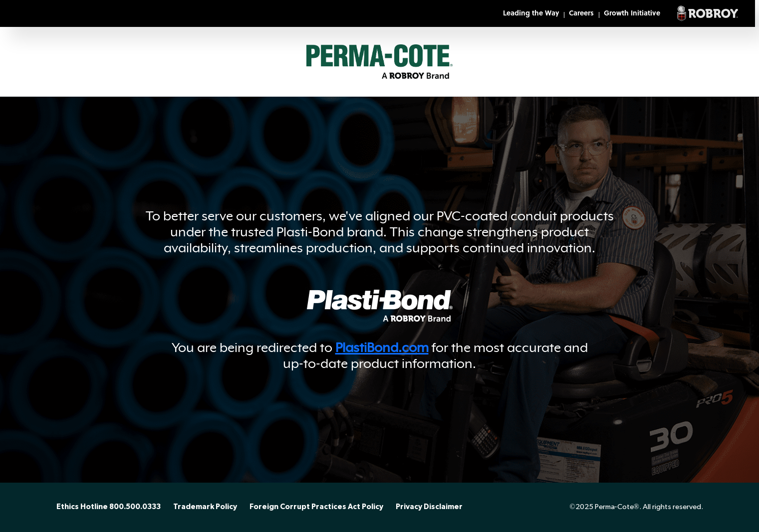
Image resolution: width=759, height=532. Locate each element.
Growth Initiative (632, 14)
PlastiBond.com (382, 348)
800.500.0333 (135, 507)
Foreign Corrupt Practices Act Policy (316, 507)
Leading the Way (531, 14)
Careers (581, 14)
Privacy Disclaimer (429, 507)
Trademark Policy (205, 507)
